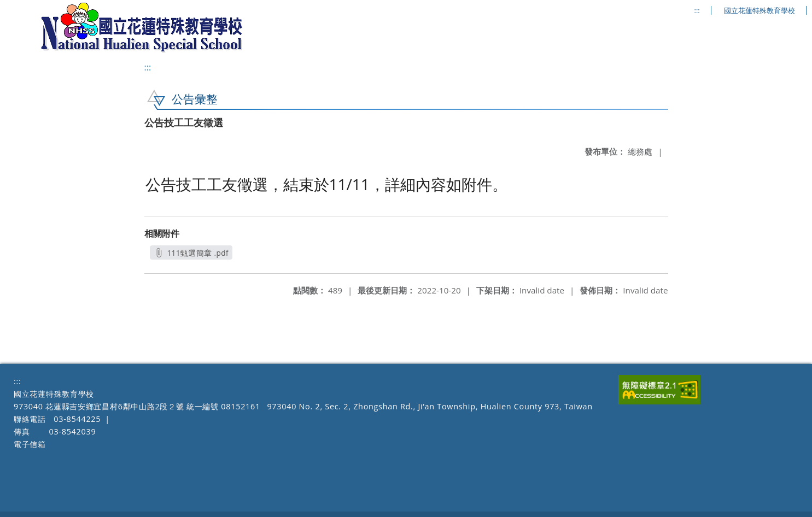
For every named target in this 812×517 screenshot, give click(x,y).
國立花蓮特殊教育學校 (760, 11)
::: (697, 11)
